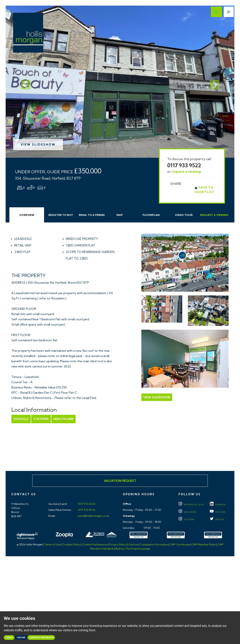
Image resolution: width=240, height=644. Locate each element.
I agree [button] (9, 638)
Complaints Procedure (154, 544)
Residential (191, 505)
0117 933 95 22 (86, 510)
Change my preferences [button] (41, 638)
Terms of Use (52, 544)
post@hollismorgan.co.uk (93, 516)
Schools (21, 419)
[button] (23, 82)
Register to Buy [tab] (61, 215)
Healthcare (63, 419)
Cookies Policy (71, 544)
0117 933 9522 (184, 165)
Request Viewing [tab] (214, 215)
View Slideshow (38, 144)
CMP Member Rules (204, 544)
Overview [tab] (27, 215)
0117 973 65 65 (86, 504)
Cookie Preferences (95, 544)
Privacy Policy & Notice (124, 544)
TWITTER (217, 519)
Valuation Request (120, 481)
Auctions (187, 519)
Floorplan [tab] (151, 215)
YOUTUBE (218, 512)
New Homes (188, 512)
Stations (41, 419)
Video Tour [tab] (184, 215)
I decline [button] (21, 638)
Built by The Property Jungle (133, 549)
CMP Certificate (180, 544)
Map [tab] (120, 215)
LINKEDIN (218, 505)
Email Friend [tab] (92, 215)
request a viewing (186, 171)
